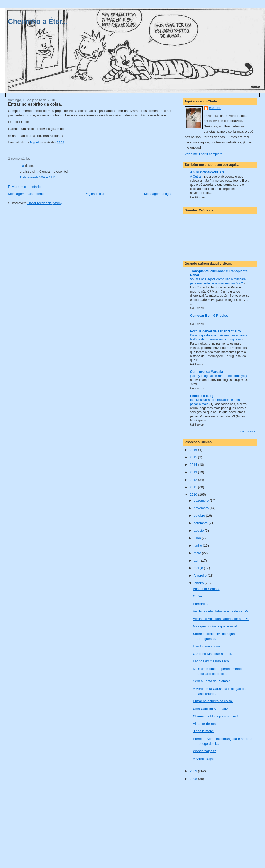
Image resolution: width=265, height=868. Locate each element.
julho (198, 538)
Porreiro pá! (202, 604)
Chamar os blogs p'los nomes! (215, 716)
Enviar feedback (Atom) (44, 203)
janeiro (199, 583)
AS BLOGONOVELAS (207, 172)
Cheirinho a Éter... (38, 21)
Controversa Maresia (207, 372)
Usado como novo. (207, 646)
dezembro (201, 500)
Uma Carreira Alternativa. (212, 709)
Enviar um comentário (24, 187)
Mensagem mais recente (26, 194)
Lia (22, 166)
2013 (194, 472)
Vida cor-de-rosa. (206, 724)
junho (198, 546)
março (199, 568)
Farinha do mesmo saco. (211, 661)
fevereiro (201, 576)
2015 (194, 457)
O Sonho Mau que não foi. (212, 654)
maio (198, 553)
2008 (194, 779)
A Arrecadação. (204, 759)
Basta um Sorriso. (206, 589)
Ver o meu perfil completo (204, 154)
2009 (194, 771)
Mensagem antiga (157, 194)
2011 (194, 487)
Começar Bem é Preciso (209, 316)
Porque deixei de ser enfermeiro (215, 331)
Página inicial (94, 194)
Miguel (215, 108)
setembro (201, 523)
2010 (194, 495)
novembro (201, 508)
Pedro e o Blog (202, 396)
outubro (200, 516)
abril (197, 560)
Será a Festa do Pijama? (211, 681)
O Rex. (198, 596)
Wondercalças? (204, 751)
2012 (194, 480)
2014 (194, 465)
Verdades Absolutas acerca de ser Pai (221, 611)
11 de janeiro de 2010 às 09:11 (38, 177)
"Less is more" (204, 731)
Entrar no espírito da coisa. (213, 701)
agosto (199, 530)
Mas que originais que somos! (215, 626)
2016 (194, 450)
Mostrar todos (248, 432)
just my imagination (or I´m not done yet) (219, 376)
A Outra (196, 177)
